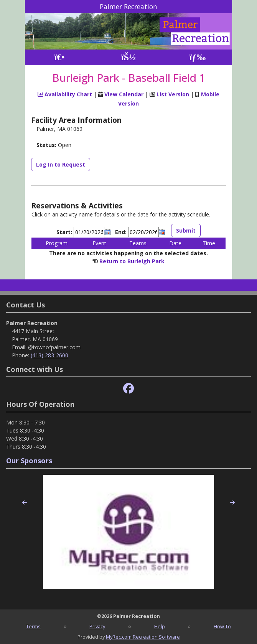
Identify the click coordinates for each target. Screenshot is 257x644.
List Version (173, 94)
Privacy (97, 626)
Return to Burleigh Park (132, 261)
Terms (33, 626)
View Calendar (124, 94)
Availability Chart (65, 94)
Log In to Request (61, 164)
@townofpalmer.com (54, 347)
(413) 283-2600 (49, 355)
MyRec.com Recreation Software (143, 637)
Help (160, 626)
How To (222, 626)
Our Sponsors (29, 461)
